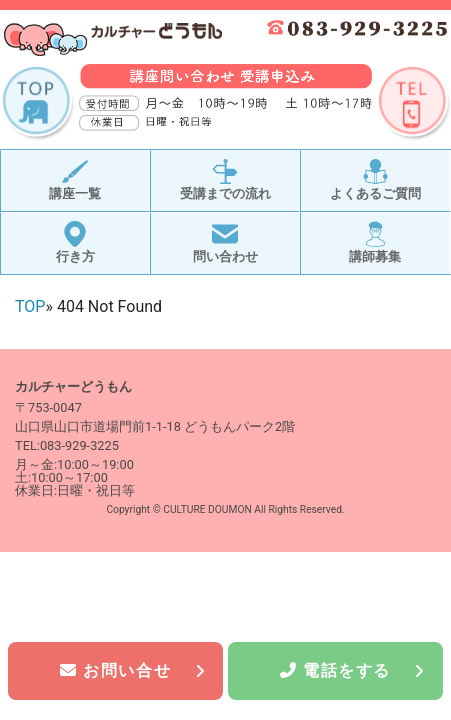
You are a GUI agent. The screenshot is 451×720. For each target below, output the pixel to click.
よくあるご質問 (375, 180)
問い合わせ (225, 242)
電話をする (353, 670)
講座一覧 (75, 180)
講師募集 (375, 242)
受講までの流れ (225, 180)
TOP (30, 306)
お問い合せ (133, 670)
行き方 (75, 242)
